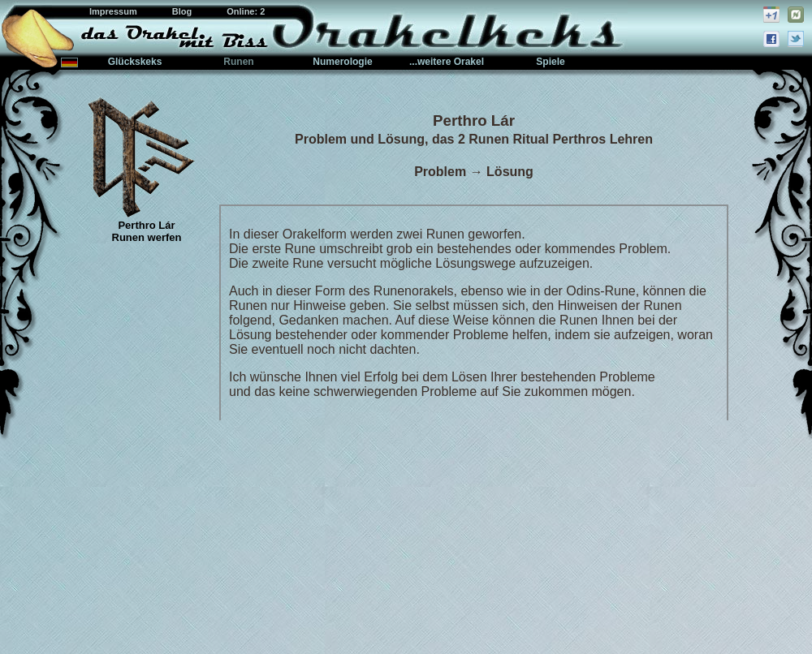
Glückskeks (135, 62)
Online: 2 (246, 11)
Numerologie (342, 62)
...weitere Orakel (447, 62)
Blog (184, 11)
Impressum (114, 11)
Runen (238, 62)
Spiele (550, 62)
